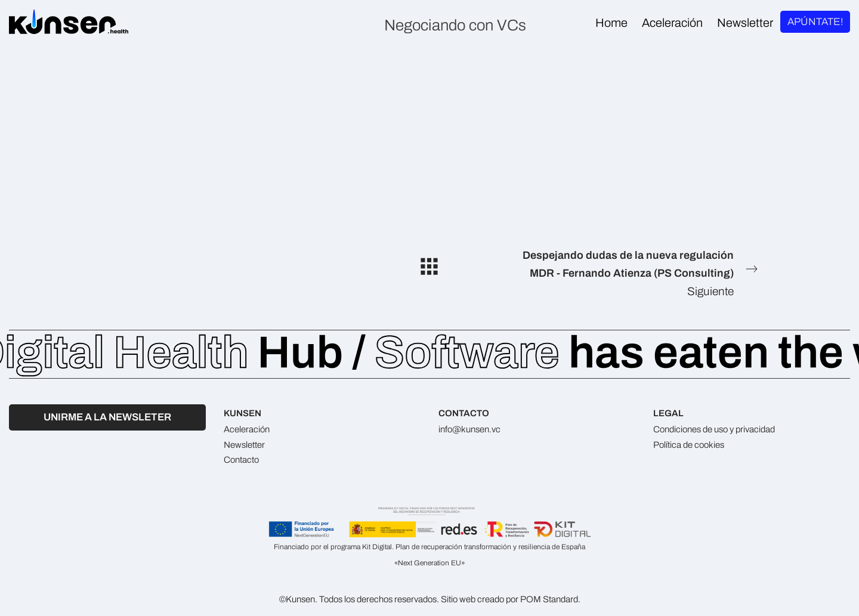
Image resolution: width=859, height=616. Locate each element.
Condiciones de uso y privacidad (714, 429)
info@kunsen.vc (469, 429)
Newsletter (244, 445)
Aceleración (247, 429)
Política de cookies (689, 445)
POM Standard (549, 599)
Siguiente (634, 272)
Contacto (241, 460)
